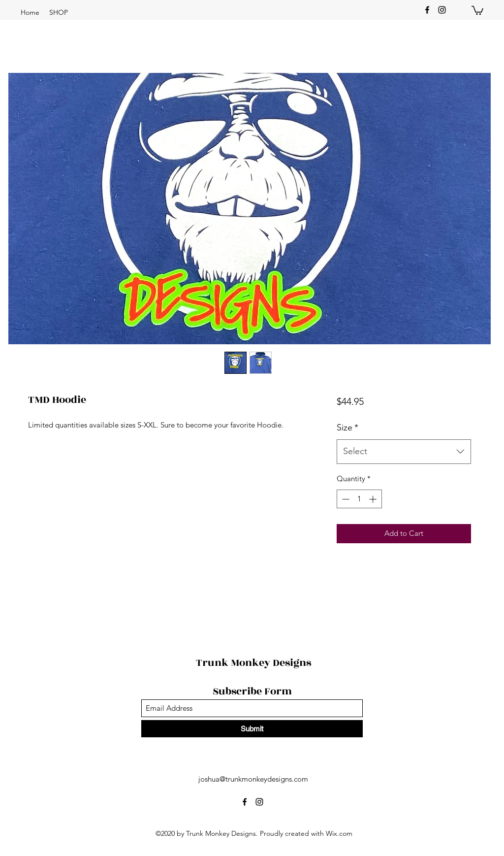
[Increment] (374, 499)
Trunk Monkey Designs (253, 663)
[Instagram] (442, 10)
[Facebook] (427, 10)
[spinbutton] (359, 499)
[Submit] (252, 729)
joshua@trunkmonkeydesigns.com (253, 779)
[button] (59, 12)
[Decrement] (345, 499)
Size (347, 428)
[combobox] (404, 452)
